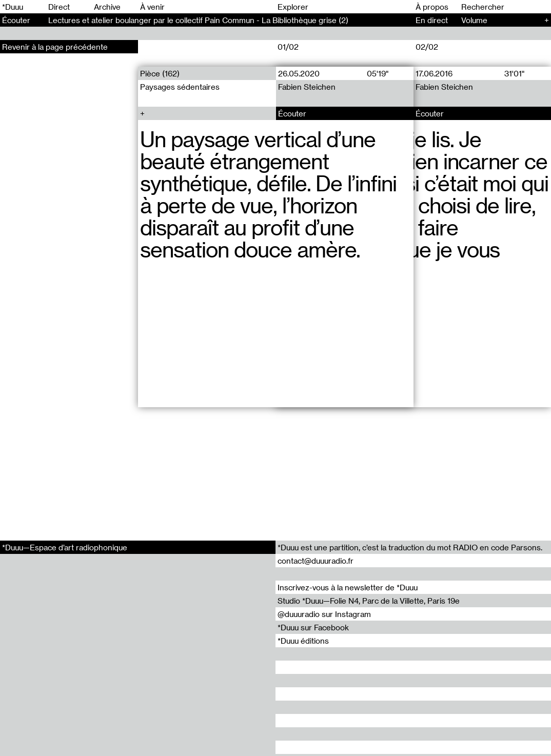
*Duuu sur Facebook (313, 627)
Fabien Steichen (306, 87)
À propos (432, 7)
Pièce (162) (160, 73)
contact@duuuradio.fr (316, 561)
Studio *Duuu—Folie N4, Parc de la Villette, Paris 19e (369, 601)
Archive (107, 7)
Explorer (293, 7)
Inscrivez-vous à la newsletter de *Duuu (348, 587)
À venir (152, 7)
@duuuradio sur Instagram (324, 614)
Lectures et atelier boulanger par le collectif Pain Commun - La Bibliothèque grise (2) (198, 20)
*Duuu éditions (303, 641)
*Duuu (13, 7)
